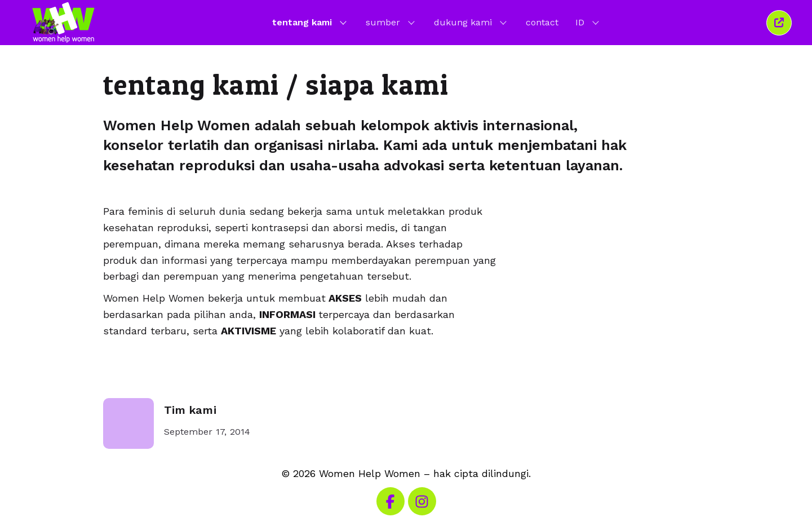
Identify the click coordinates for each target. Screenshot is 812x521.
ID (588, 22)
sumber (391, 22)
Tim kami (190, 410)
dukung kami (471, 22)
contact (542, 22)
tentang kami (310, 22)
